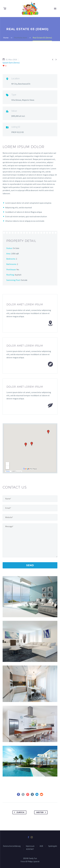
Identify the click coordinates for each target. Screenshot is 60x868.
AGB (41, 846)
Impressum (30, 846)
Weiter (42, 812)
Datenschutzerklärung (12, 846)
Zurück (19, 812)
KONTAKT (30, 849)
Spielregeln (53, 846)
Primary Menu (55, 9)
